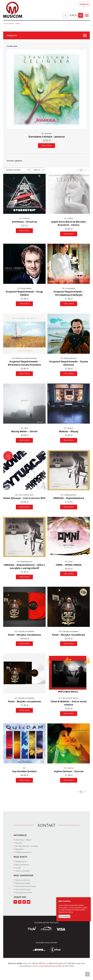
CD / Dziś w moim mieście (69, 698)
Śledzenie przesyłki (23, 883)
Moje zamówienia (22, 865)
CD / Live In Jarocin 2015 (24, 495)
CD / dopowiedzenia (69, 495)
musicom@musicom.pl (47, 966)
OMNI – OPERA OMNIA (69, 565)
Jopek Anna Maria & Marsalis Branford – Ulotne (69, 223)
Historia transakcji (22, 871)
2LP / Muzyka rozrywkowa (24, 631)
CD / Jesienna (46, 133)
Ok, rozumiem (64, 916)
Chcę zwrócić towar (23, 889)
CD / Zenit (24, 428)
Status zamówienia (23, 880)
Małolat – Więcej (69, 431)
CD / (24, 768)
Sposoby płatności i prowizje (26, 846)
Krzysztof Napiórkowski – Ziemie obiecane (69, 363)
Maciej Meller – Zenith (24, 431)
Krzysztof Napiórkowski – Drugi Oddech (24, 293)
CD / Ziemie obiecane (69, 358)
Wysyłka (19, 843)
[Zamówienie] (16, 170)
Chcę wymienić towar (24, 892)
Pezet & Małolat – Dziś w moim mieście (69, 703)
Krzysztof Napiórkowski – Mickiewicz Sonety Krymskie (24, 363)
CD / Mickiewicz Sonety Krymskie (24, 358)
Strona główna (9, 23)
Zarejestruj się (21, 861)
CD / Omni (69, 562)
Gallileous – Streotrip (24, 222)
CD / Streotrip (24, 218)
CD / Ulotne (69, 218)
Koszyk (18, 868)
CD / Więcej (69, 428)
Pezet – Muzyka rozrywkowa (24, 635)
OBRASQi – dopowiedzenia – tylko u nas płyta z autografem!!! (24, 566)
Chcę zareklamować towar (26, 886)
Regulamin (19, 849)
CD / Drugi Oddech (24, 288)
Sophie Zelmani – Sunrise (69, 771)
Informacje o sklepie (23, 840)
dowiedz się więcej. (66, 912)
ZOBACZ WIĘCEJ (46, 145)
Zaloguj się (84, 4)
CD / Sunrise (69, 768)
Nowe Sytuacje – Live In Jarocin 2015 (24, 498)
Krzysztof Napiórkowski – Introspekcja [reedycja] (69, 293)
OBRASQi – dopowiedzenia (69, 498)
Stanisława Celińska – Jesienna (47, 137)
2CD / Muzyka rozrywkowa (69, 631)
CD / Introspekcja (69, 288)
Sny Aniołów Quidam (24, 771)
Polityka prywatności (23, 852)
